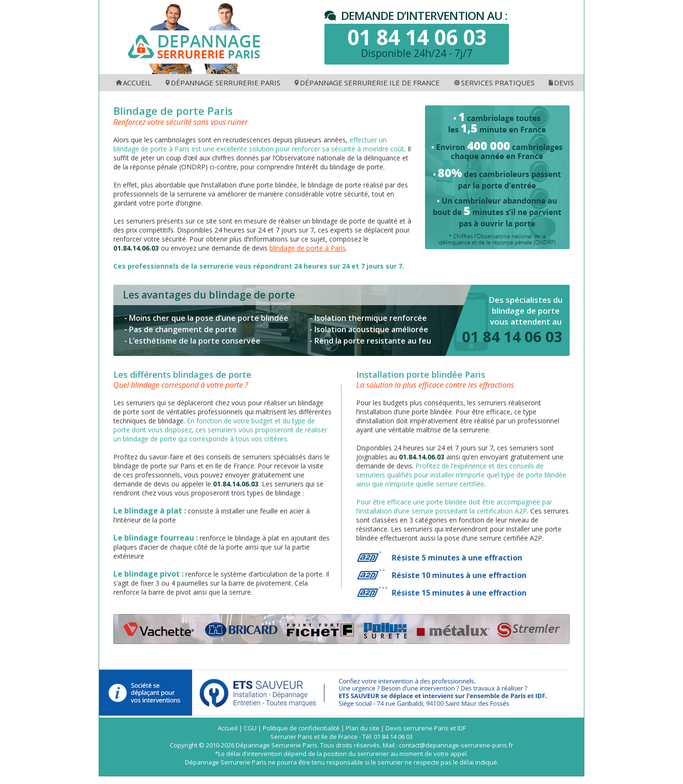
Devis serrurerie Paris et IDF (426, 728)
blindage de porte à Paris (308, 248)
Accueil (228, 728)
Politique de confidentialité (301, 728)
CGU (250, 728)
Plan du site (363, 728)
